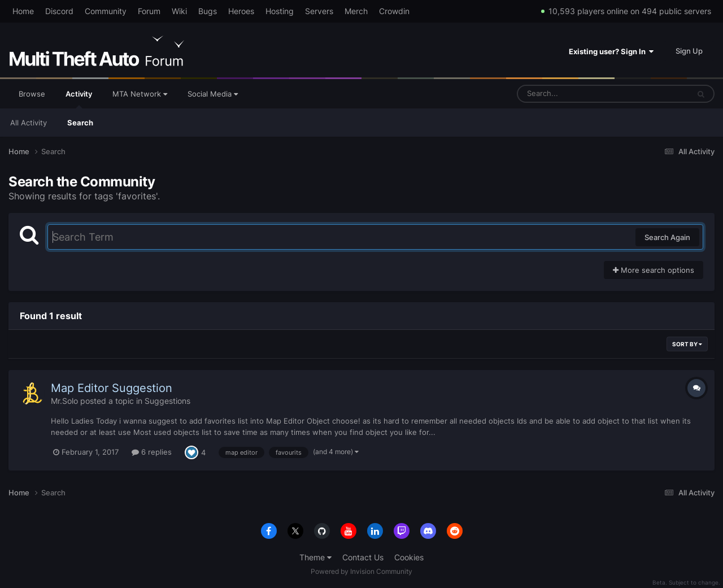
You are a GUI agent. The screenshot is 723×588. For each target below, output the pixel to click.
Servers (319, 11)
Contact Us (363, 557)
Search (80, 123)
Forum (149, 11)
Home (23, 11)
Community (106, 11)
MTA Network (140, 94)
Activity (79, 99)
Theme (315, 557)
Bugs (208, 11)
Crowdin (394, 11)
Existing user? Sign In (611, 51)
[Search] (573, 94)
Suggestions (167, 401)
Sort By (687, 344)
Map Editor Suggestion (112, 388)
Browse (32, 94)
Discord (59, 11)
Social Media (213, 94)
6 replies (152, 452)
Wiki (179, 11)
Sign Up (689, 51)
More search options (654, 270)
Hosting (280, 11)
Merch (356, 11)
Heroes (241, 11)
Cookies (409, 557)
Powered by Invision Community (361, 571)
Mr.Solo (64, 401)
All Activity (29, 123)
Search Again (667, 237)
